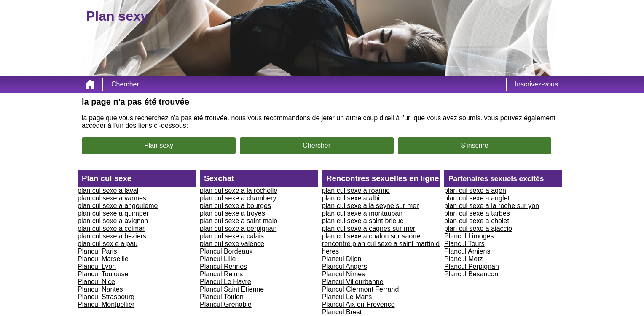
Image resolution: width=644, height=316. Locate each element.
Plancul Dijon (342, 259)
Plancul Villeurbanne (353, 282)
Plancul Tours (464, 244)
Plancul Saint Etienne (232, 289)
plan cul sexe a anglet (477, 198)
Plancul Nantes (100, 289)
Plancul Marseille (103, 259)
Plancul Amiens (467, 251)
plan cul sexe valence (232, 244)
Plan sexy (159, 145)
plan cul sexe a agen (475, 190)
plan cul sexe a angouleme (118, 206)
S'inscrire (474, 145)
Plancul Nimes (343, 274)
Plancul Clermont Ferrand (360, 289)
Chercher (125, 84)
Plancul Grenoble (226, 304)
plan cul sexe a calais (232, 236)
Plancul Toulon (222, 297)
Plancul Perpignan (472, 266)
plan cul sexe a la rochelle (239, 190)
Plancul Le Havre (225, 282)
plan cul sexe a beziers (112, 236)
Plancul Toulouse (103, 274)
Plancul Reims (221, 274)
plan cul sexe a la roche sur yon (492, 206)
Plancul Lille (218, 259)
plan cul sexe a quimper (113, 213)
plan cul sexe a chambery (238, 198)
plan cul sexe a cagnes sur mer (369, 228)
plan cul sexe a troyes (232, 213)
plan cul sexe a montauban (362, 213)
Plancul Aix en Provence (358, 304)
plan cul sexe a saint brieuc (363, 221)
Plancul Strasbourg (106, 297)
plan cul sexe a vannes (112, 198)
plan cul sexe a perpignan (238, 228)
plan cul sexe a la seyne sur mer (370, 206)
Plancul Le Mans (347, 297)
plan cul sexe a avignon (113, 221)
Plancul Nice (96, 282)
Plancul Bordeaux (226, 251)
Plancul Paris (97, 251)
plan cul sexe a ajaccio (478, 228)
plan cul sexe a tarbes (477, 213)
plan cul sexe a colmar (111, 228)
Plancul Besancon (471, 274)
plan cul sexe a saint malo (239, 221)
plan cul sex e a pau (107, 244)
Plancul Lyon (97, 266)
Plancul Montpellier (106, 304)
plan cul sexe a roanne (356, 190)
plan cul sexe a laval (108, 190)
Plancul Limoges (469, 236)
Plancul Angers (345, 266)
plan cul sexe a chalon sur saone (371, 236)
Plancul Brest (342, 312)
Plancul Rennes (223, 266)
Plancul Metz (464, 259)
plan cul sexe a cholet (477, 221)
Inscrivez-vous (537, 84)
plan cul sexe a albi (351, 198)
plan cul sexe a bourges (235, 206)
